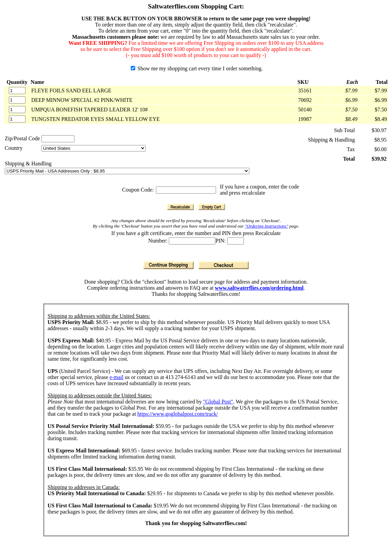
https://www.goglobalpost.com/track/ (177, 414)
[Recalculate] (180, 207)
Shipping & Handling (28, 164)
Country (14, 148)
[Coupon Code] (186, 190)
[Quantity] (17, 91)
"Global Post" (218, 402)
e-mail (117, 377)
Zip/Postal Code (22, 138)
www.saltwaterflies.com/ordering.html (259, 288)
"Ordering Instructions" (266, 226)
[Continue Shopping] (168, 265)
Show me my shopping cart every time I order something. (197, 68)
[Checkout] (224, 265)
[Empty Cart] (212, 207)
